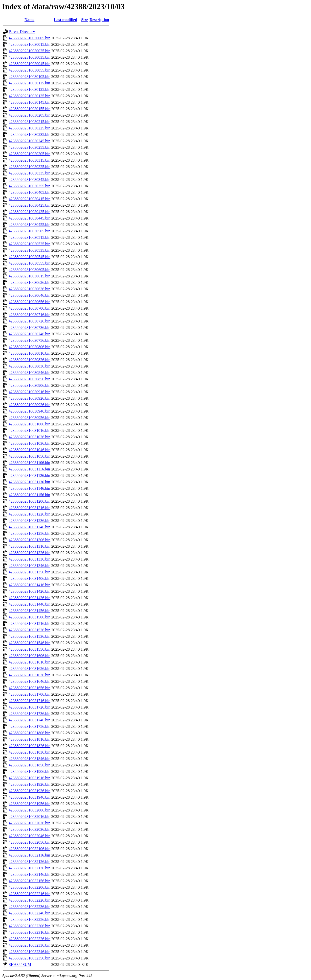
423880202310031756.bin (29, 726)
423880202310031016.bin (29, 430)
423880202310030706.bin (29, 308)
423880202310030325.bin (29, 167)
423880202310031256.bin (29, 533)
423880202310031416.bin (29, 585)
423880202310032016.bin (29, 817)
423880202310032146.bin (29, 874)
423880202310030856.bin (29, 379)
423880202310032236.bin (29, 907)
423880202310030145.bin (29, 102)
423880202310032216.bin (29, 894)
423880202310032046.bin (29, 836)
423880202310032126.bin (29, 862)
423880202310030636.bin (29, 289)
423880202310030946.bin (29, 411)
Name (29, 20)
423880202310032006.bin (29, 810)
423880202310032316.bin (29, 932)
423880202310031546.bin (29, 643)
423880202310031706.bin (29, 694)
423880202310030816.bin (29, 353)
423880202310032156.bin (29, 881)
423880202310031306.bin (29, 540)
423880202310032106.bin (29, 849)
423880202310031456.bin (29, 611)
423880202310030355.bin (29, 186)
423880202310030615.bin (29, 276)
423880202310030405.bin (29, 192)
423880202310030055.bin (29, 70)
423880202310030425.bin (29, 205)
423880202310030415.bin (29, 199)
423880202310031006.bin (29, 424)
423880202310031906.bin (29, 772)
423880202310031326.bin (29, 553)
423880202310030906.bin (29, 385)
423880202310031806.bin (29, 733)
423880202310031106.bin (29, 463)
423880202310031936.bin (29, 791)
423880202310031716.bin (29, 701)
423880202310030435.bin (29, 212)
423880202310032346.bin (29, 952)
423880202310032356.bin (29, 958)
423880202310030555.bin (29, 263)
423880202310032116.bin (29, 855)
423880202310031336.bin (29, 559)
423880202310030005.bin (29, 38)
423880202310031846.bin (29, 759)
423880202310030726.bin (29, 321)
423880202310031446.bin (29, 604)
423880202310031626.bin (29, 669)
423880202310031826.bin (29, 746)
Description (99, 20)
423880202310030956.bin (29, 418)
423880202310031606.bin (29, 656)
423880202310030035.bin (29, 57)
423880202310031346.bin (29, 566)
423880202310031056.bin (29, 456)
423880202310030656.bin (29, 302)
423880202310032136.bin (29, 868)
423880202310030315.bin (29, 160)
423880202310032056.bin (29, 842)
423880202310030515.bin (29, 237)
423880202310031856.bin (29, 765)
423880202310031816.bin (29, 739)
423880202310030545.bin (29, 257)
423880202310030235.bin (29, 135)
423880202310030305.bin (29, 154)
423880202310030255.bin (29, 147)
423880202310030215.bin (29, 122)
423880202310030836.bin (29, 366)
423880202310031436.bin (29, 598)
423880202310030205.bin (29, 115)
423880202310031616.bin (29, 662)
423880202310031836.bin (29, 752)
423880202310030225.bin (29, 128)
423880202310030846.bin (29, 373)
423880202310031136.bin (29, 482)
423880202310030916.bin (29, 392)
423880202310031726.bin (29, 707)
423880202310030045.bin (29, 64)
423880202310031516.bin (29, 624)
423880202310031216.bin (29, 508)
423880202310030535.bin (29, 250)
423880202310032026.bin (29, 823)
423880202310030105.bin (29, 77)
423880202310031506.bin (29, 617)
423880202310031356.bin (29, 572)
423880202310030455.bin (29, 225)
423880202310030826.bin (29, 360)
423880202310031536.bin (29, 636)
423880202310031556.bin (29, 649)
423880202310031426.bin (29, 591)
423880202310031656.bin (29, 688)
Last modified (66, 20)
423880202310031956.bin (29, 804)
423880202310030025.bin (29, 51)
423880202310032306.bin (29, 926)
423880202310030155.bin (29, 109)
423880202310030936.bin (29, 405)
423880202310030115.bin (29, 83)
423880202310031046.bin (29, 450)
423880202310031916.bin (29, 778)
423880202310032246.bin (29, 913)
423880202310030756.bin (29, 340)
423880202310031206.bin (29, 501)
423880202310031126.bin (29, 476)
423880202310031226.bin (29, 514)
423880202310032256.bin (29, 919)
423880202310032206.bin (29, 887)
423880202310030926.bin (29, 398)
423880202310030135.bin (29, 96)
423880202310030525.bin (29, 244)
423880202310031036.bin (29, 443)
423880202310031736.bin (29, 714)
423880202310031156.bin (29, 495)
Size (85, 20)
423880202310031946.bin (29, 797)
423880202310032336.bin (29, 945)
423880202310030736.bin (29, 328)
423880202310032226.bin (29, 900)
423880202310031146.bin (29, 488)
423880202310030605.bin (29, 270)
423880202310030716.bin (29, 315)
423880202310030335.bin (29, 173)
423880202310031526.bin (29, 630)
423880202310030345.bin (29, 180)
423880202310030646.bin (29, 295)
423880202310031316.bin (29, 546)
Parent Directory (22, 32)
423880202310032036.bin (29, 829)
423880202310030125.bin (29, 89)
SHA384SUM (20, 965)
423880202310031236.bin (29, 521)
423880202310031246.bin (29, 527)
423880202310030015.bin (29, 44)
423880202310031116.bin (29, 469)
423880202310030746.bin (29, 334)
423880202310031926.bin (29, 784)
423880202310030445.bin (29, 218)
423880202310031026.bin (29, 437)
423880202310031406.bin (29, 578)
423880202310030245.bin (29, 141)
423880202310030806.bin (29, 347)
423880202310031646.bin (29, 681)
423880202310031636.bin (29, 675)
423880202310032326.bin (29, 939)
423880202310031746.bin (29, 720)
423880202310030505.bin (29, 231)
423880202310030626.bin (29, 282)
